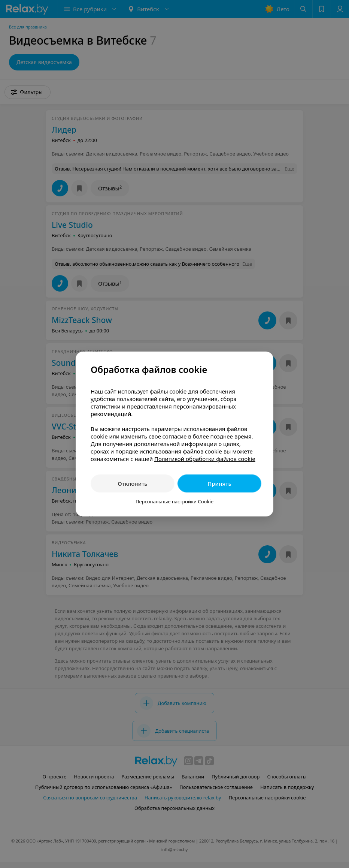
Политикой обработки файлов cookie (205, 459)
